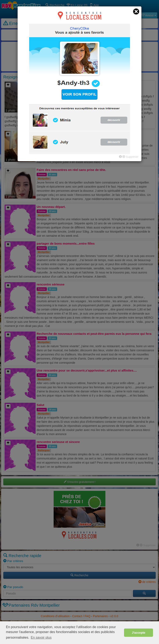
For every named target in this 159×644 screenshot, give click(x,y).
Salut (40, 405)
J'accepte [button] (139, 633)
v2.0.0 (114, 616)
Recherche (55, 5)
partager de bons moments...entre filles (66, 243)
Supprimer (148, 545)
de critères (147, 582)
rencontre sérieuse (51, 284)
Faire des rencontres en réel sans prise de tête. (71, 170)
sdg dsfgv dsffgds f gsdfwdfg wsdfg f (64, 84)
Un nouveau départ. (51, 207)
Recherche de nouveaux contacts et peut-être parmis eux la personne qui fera (94, 334)
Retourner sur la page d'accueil (79, 60)
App (94, 5)
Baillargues (44, 450)
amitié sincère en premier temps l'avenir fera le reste (75, 133)
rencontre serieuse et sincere (58, 442)
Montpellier (44, 92)
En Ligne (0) (77, 5)
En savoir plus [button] (41, 637)
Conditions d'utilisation (55, 616)
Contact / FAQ (81, 616)
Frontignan (44, 142)
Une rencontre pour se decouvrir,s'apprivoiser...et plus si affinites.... (87, 370)
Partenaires (100, 616)
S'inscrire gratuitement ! (80, 482)
